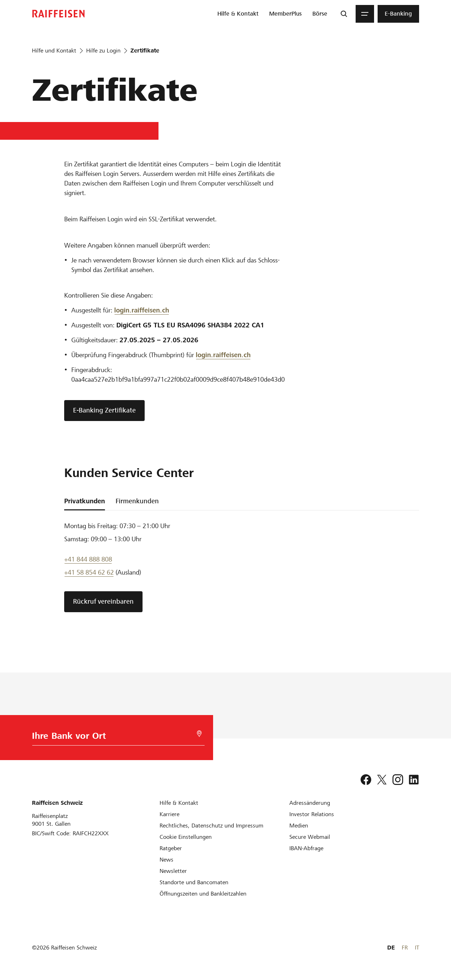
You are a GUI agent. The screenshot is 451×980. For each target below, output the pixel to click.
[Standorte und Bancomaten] (194, 882)
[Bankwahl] (113, 738)
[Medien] (299, 826)
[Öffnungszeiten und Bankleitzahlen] (203, 894)
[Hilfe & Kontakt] (179, 803)
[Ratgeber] (171, 848)
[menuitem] (238, 14)
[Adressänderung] (310, 803)
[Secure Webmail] (310, 837)
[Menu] (365, 14)
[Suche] (344, 14)
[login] (223, 355)
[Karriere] (169, 814)
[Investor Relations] (312, 814)
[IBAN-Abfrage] (306, 848)
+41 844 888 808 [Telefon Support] (88, 559)
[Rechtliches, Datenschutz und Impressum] (211, 826)
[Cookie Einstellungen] (186, 837)
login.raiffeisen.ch (142, 310)
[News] (166, 860)
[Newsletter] (173, 871)
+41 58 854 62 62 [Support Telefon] (89, 572)
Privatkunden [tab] (85, 501)
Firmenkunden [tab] (137, 501)
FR (405, 948)
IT (417, 948)
